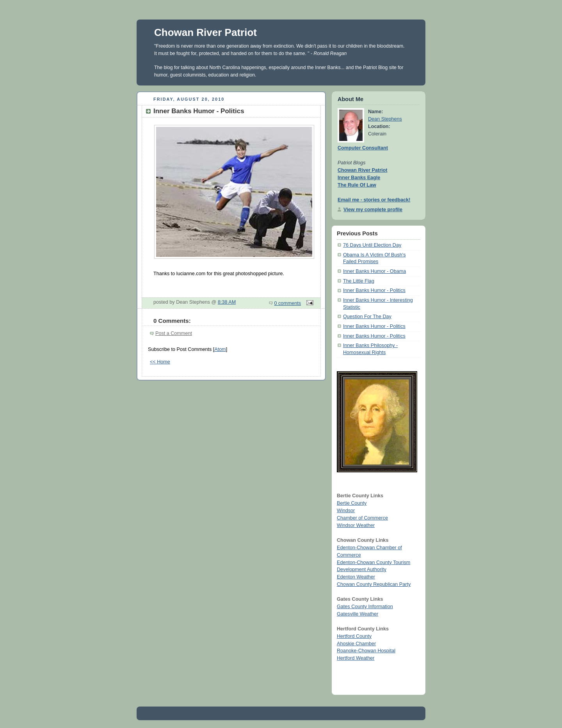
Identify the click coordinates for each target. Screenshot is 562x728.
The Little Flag (359, 281)
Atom (220, 349)
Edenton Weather (356, 577)
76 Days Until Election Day (372, 245)
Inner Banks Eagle (359, 178)
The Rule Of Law (357, 185)
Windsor (346, 511)
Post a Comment (174, 333)
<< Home (160, 362)
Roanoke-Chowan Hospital (366, 651)
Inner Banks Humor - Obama (374, 271)
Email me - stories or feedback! (374, 200)
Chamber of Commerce (362, 518)
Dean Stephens (385, 119)
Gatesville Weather (357, 614)
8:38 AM (227, 302)
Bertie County (352, 503)
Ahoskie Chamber (356, 644)
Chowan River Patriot (205, 32)
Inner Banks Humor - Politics (374, 290)
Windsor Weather (356, 525)
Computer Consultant (363, 148)
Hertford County (354, 636)
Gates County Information (365, 607)
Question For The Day (367, 317)
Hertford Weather (356, 658)
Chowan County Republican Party (374, 584)
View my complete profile (373, 210)
